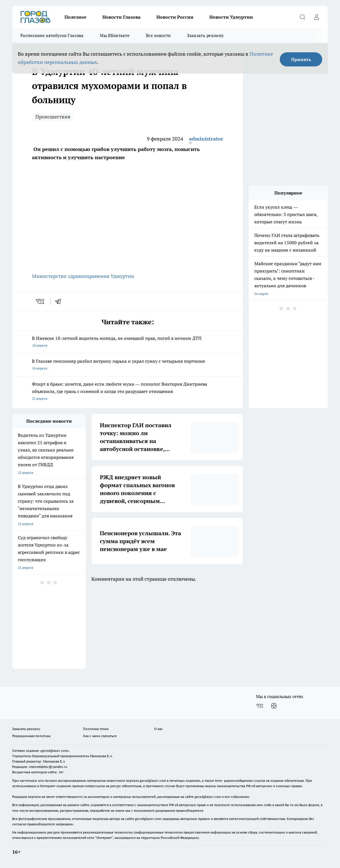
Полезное (76, 17)
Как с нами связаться (100, 736)
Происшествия (53, 117)
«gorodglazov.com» (54, 751)
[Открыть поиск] (302, 17)
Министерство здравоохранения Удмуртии (83, 276)
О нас (159, 729)
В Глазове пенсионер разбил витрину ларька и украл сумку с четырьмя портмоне (128, 365)
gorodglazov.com (153, 780)
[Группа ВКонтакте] (260, 706)
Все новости (158, 35)
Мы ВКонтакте (115, 35)
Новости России (175, 17)
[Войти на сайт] (317, 17)
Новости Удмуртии (231, 17)
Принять (301, 59)
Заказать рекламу (205, 35)
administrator (206, 139)
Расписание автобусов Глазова (52, 35)
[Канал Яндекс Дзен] (274, 706)
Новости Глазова (121, 17)
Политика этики (96, 729)
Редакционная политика (31, 736)
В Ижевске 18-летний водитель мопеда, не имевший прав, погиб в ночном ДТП (128, 342)
